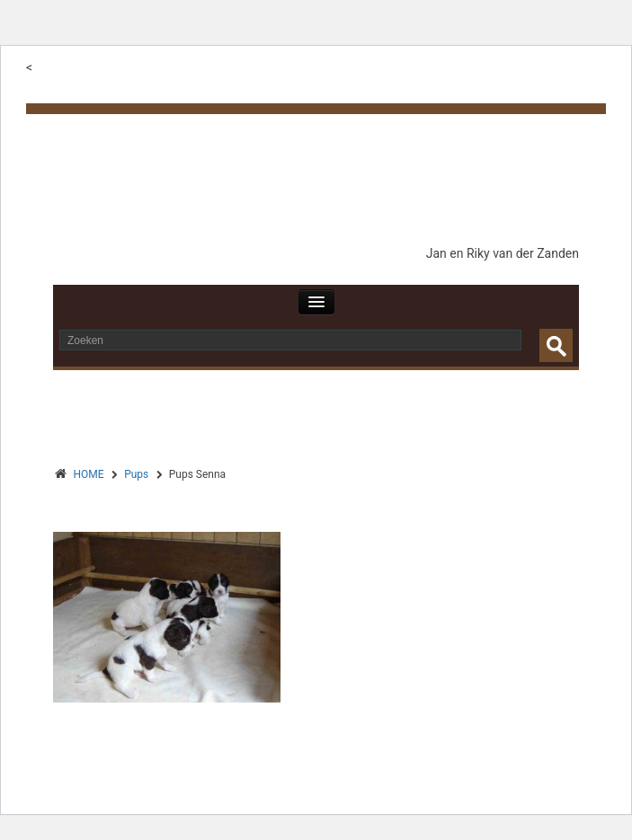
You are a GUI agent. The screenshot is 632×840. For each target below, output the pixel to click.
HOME (89, 474)
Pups (136, 474)
